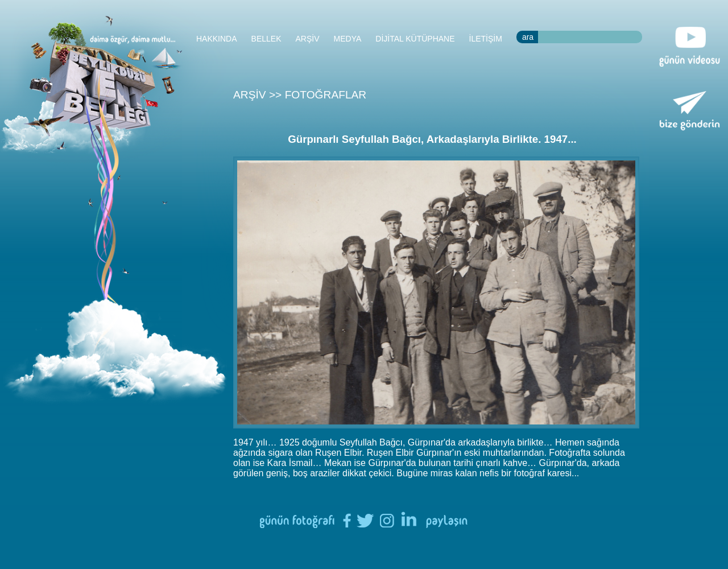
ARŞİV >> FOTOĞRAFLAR (300, 95)
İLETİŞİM (486, 39)
